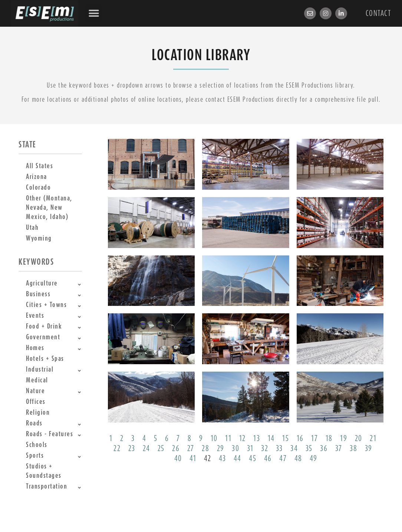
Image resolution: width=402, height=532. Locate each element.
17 (314, 438)
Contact (378, 13)
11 (228, 438)
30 (235, 448)
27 (191, 448)
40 (178, 458)
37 (339, 448)
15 (286, 438)
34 (294, 448)
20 (359, 438)
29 (221, 448)
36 (324, 448)
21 (373, 438)
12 (243, 438)
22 (117, 448)
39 (369, 448)
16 (300, 438)
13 (257, 438)
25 (161, 448)
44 (238, 458)
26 (176, 448)
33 (279, 448)
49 (313, 458)
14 (271, 438)
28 (205, 448)
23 (132, 448)
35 (309, 448)
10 (214, 438)
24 (146, 448)
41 (193, 458)
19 (344, 438)
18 (329, 438)
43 (222, 458)
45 (253, 458)
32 (265, 448)
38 (353, 448)
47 (283, 458)
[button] (94, 14)
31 (250, 448)
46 (268, 458)
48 (298, 458)
